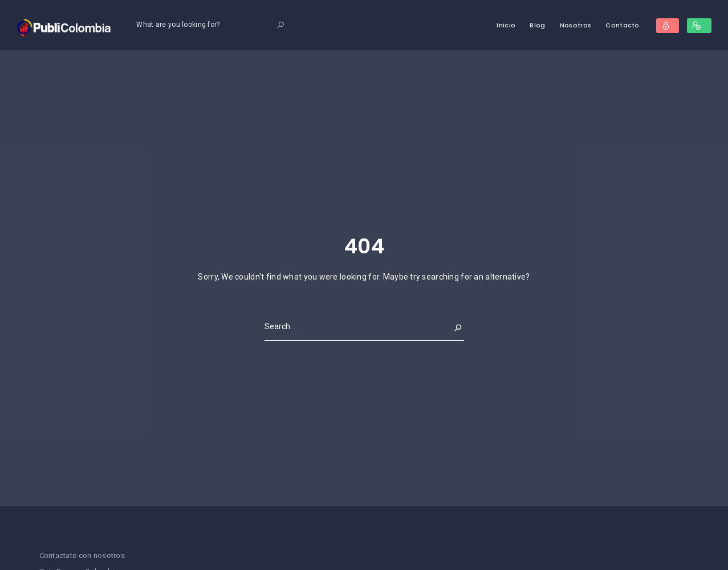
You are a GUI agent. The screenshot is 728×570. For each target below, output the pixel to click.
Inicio (453, 25)
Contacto (569, 25)
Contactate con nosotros (82, 555)
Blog (484, 25)
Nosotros (522, 25)
